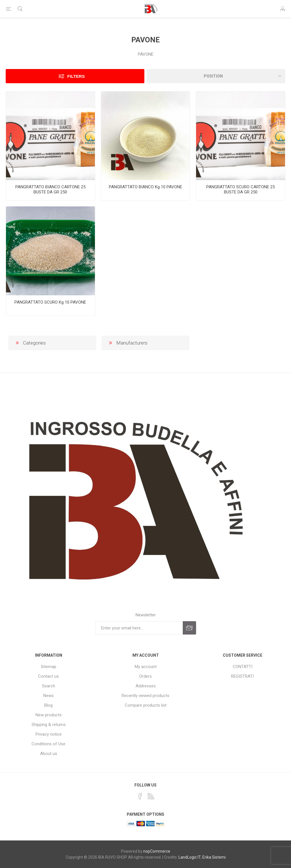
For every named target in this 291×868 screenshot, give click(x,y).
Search (49, 686)
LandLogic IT (190, 857)
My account (146, 667)
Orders (145, 676)
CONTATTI (243, 667)
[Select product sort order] (216, 76)
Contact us (48, 676)
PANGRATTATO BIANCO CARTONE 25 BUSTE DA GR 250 (50, 189)
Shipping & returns (49, 725)
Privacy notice (49, 734)
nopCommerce (157, 851)
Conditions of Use (48, 744)
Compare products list (146, 705)
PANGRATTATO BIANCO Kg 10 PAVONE (145, 187)
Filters (76, 76)
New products (49, 715)
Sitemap (49, 667)
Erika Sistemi (214, 857)
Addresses (146, 686)
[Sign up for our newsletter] (139, 628)
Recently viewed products (145, 696)
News (48, 696)
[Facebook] (140, 796)
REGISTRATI (242, 676)
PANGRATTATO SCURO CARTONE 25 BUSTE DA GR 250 (241, 189)
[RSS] (151, 796)
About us (49, 754)
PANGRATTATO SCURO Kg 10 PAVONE (50, 302)
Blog (48, 705)
